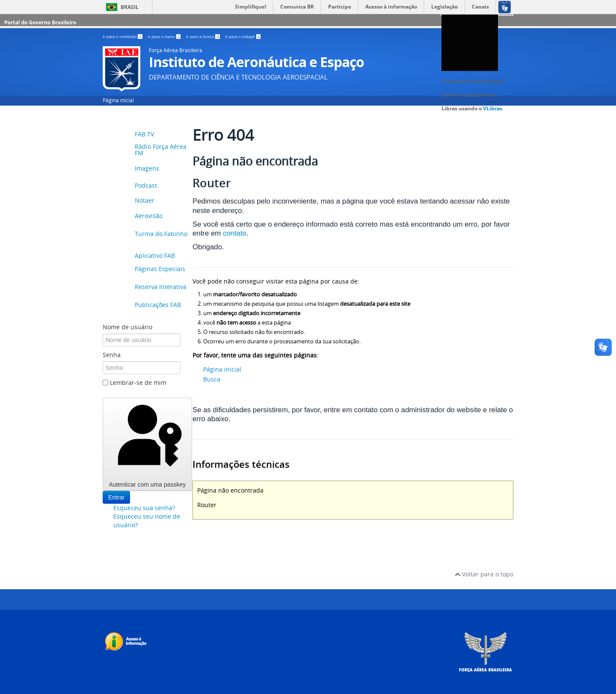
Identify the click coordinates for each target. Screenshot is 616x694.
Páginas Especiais (160, 269)
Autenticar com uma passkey (147, 444)
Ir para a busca (203, 37)
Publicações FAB (158, 305)
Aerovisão (149, 216)
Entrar (116, 497)
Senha (112, 355)
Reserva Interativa (161, 287)
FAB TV (144, 134)
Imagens (147, 168)
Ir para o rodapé (243, 37)
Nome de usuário (127, 327)
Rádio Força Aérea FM (161, 150)
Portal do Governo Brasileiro (40, 22)
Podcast (146, 185)
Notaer (145, 200)
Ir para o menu (165, 37)
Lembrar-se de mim (138, 382)
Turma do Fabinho (161, 234)
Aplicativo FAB (155, 255)
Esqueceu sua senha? (144, 508)
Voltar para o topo (484, 574)
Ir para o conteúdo (123, 37)
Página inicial (118, 100)
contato (235, 233)
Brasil (130, 7)
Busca (212, 379)
